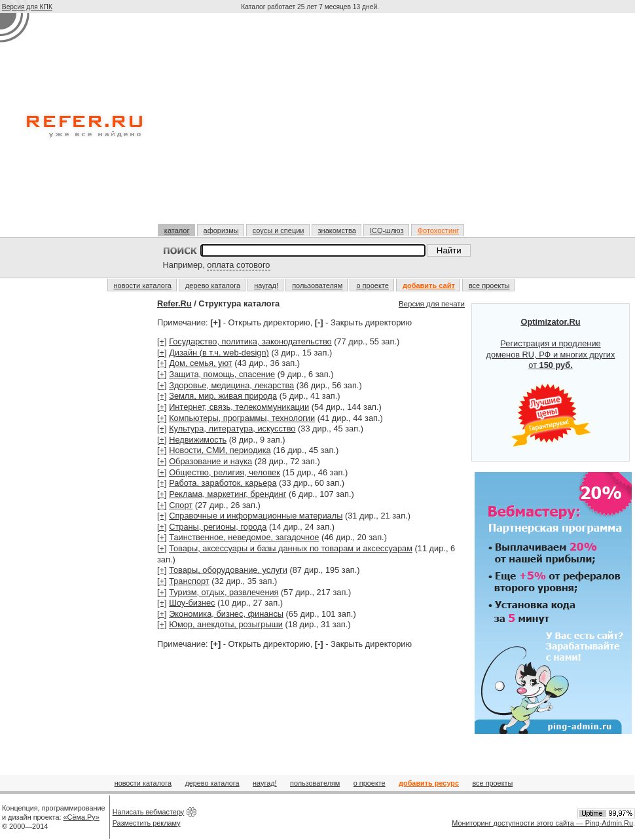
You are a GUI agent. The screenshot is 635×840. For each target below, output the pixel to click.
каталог (177, 230)
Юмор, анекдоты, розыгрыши (226, 624)
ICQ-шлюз (387, 230)
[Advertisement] (312, 124)
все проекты (489, 285)
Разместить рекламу (147, 823)
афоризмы (221, 230)
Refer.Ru (174, 303)
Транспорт (189, 581)
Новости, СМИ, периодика (220, 450)
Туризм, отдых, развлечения (224, 592)
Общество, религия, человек (225, 472)
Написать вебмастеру (149, 812)
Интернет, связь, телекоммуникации (239, 407)
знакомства (337, 230)
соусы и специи (279, 230)
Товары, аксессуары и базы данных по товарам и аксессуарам (291, 548)
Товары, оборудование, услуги (228, 570)
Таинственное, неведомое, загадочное (244, 537)
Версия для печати (432, 304)
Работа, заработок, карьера (223, 483)
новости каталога (143, 285)
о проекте (372, 285)
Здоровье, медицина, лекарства (231, 385)
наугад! (266, 285)
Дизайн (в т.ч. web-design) (219, 353)
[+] (162, 341)
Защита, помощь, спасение (222, 374)
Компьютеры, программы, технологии (242, 418)
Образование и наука (210, 461)
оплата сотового (238, 265)
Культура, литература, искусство (232, 429)
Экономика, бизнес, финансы (226, 614)
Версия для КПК (27, 7)
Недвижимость (198, 440)
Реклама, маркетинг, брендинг (227, 494)
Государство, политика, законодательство (250, 341)
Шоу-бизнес (192, 603)
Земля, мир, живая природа (223, 396)
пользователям (317, 285)
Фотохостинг (438, 230)
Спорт (181, 505)
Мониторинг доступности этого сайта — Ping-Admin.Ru (542, 823)
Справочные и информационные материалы (256, 516)
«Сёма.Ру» (82, 817)
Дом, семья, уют (200, 363)
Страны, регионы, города (218, 527)
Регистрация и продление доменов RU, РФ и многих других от (551, 382)
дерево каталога (213, 285)
